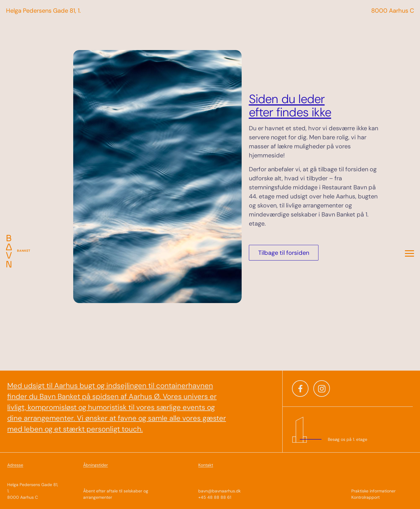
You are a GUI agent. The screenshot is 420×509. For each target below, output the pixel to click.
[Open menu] (409, 255)
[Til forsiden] (23, 255)
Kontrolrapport (365, 497)
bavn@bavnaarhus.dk (219, 491)
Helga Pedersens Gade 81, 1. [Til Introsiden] (43, 11)
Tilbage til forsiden (284, 253)
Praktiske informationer (373, 491)
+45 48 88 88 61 (215, 497)
